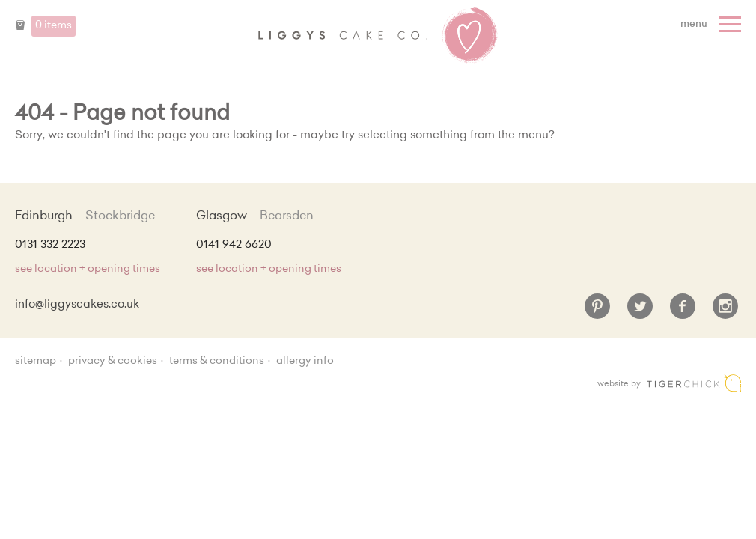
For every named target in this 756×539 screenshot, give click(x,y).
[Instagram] (725, 312)
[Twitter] (640, 312)
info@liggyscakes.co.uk (77, 305)
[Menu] (713, 25)
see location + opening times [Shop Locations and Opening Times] (88, 269)
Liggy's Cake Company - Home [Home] (378, 36)
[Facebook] (683, 312)
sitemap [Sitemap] (36, 362)
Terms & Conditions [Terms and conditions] (217, 362)
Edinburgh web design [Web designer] (694, 383)
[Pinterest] (597, 312)
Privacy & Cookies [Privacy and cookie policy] (113, 362)
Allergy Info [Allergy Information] (305, 362)
